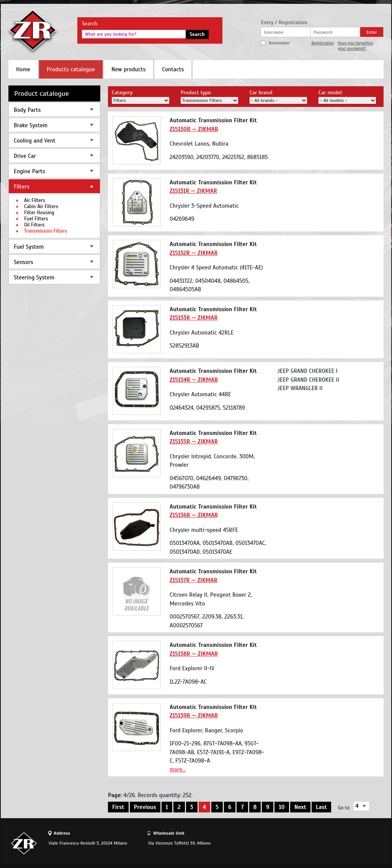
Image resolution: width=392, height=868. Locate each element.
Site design (341, 843)
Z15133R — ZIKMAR (194, 318)
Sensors (24, 262)
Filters (22, 187)
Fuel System (29, 247)
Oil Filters (34, 225)
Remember (279, 43)
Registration (323, 43)
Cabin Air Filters (41, 207)
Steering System (34, 277)
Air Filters (35, 200)
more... (178, 770)
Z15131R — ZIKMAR (193, 191)
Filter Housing (39, 213)
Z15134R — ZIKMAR (194, 380)
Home (23, 69)
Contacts (173, 69)
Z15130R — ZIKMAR (194, 129)
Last (321, 807)
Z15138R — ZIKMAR (194, 654)
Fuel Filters (36, 219)
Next (300, 807)
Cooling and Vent (35, 141)
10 (282, 807)
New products (128, 69)
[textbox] (134, 34)
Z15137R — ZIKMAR (194, 580)
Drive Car (25, 156)
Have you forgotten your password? (355, 46)
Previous (145, 807)
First (118, 807)
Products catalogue (71, 69)
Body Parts (27, 110)
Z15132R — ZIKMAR (194, 253)
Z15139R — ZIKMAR (194, 715)
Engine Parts (29, 171)
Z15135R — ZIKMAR (194, 441)
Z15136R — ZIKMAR (194, 515)
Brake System (31, 125)
